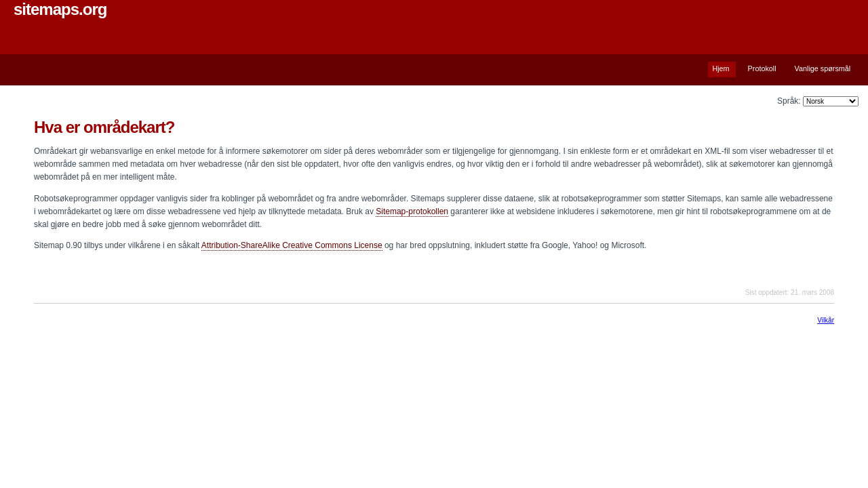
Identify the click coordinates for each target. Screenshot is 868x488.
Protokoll (762, 68)
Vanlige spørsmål (823, 68)
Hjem (721, 68)
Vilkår (826, 320)
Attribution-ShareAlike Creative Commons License (292, 245)
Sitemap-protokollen (412, 211)
